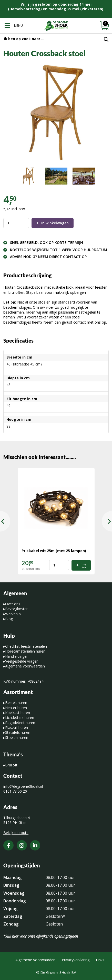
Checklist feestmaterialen (26, 646)
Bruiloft (11, 765)
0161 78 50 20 (15, 791)
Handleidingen (17, 656)
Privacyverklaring (76, 960)
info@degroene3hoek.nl (23, 786)
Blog (9, 619)
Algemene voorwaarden (25, 666)
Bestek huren (16, 703)
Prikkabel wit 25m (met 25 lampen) (54, 551)
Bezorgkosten (17, 609)
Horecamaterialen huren (25, 651)
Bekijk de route (16, 833)
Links (100, 960)
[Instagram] (22, 845)
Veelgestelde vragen (22, 661)
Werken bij (14, 614)
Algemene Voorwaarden (35, 960)
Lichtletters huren (20, 717)
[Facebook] (8, 845)
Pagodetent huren (20, 723)
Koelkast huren (18, 713)
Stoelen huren (17, 738)
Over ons (13, 604)
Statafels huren (18, 732)
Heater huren (16, 708)
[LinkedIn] (35, 845)
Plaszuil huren (17, 727)
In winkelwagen (55, 223)
